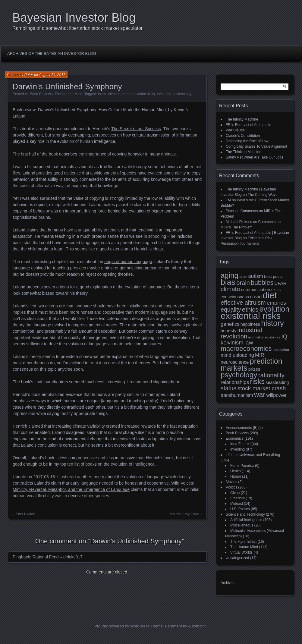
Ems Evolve (25, 514)
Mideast (237, 504)
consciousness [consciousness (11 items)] (235, 297)
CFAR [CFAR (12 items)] (280, 283)
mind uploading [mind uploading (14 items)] (237, 355)
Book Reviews (41, 94)
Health (236, 471)
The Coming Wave (263, 195)
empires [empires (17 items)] (276, 303)
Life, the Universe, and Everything (253, 455)
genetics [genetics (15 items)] (230, 324)
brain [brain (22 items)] (243, 283)
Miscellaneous (242, 525)
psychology (182, 94)
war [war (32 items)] (260, 394)
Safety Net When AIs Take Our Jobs (255, 157)
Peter (29, 75)
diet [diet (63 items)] (270, 295)
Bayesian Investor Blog (74, 17)
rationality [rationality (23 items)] (271, 375)
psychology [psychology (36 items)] (239, 375)
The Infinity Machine (242, 119)
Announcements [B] (242, 428)
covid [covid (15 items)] (256, 297)
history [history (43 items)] (272, 323)
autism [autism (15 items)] (255, 276)
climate (114, 94)
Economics (235, 438)
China (235, 493)
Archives (228, 583)
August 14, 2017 (52, 75)
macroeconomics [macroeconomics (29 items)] (246, 349)
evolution (164, 94)
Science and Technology (245, 514)
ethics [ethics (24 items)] (250, 309)
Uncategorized (237, 558)
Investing (238, 449)
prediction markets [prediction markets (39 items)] (252, 364)
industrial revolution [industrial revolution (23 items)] (241, 333)
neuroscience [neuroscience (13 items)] (235, 362)
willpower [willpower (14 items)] (277, 395)
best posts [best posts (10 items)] (273, 276)
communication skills (138, 94)
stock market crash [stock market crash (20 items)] (262, 388)
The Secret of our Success (136, 129)
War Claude (235, 130)
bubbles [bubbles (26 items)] (262, 283)
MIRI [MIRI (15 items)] (260, 355)
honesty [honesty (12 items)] (228, 330)
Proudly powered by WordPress (122, 626)
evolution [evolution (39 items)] (275, 309)
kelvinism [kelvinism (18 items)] (232, 342)
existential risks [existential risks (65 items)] (251, 316)
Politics (231, 487)
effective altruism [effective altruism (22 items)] (243, 303)
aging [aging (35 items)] (230, 275)
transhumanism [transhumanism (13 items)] (237, 395)
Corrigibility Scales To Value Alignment (256, 146)
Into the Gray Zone (184, 514)
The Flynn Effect (243, 542)
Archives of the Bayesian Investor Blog (52, 53)
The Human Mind (68, 94)
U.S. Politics (240, 509)
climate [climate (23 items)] (230, 289)
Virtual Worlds (241, 552)
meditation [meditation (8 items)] (281, 349)
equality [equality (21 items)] (231, 309)
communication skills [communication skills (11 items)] (261, 290)
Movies (231, 482)
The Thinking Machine (244, 152)
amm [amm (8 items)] (243, 276)
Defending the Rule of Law (247, 141)
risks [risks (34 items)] (257, 382)
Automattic (197, 626)
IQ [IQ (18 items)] (284, 336)
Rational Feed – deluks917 (57, 557)
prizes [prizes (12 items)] (254, 369)
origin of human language (128, 262)
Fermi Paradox (242, 466)
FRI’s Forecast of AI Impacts (249, 125)
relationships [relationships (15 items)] (235, 382)
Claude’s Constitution (243, 136)
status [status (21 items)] (228, 388)
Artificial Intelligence (246, 520)
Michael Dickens (239, 222)
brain (102, 94)
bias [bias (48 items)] (228, 282)
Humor (236, 476)
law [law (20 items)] (249, 342)
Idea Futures (240, 444)
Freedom (238, 498)
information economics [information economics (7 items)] (264, 337)
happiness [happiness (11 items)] (250, 324)
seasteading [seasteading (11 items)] (277, 382)
